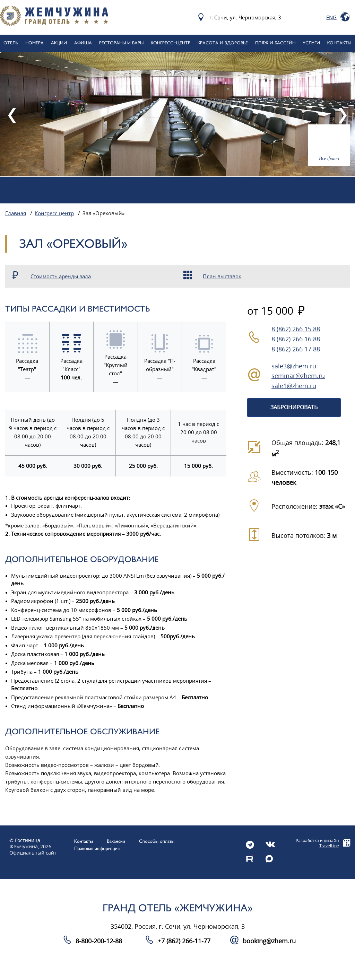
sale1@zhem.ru (294, 386)
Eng (331, 17)
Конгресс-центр (54, 213)
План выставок (222, 277)
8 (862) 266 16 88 (296, 339)
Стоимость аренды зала (61, 277)
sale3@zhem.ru (294, 366)
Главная (16, 213)
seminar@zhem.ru (298, 376)
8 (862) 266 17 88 (296, 349)
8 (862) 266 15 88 (296, 329)
